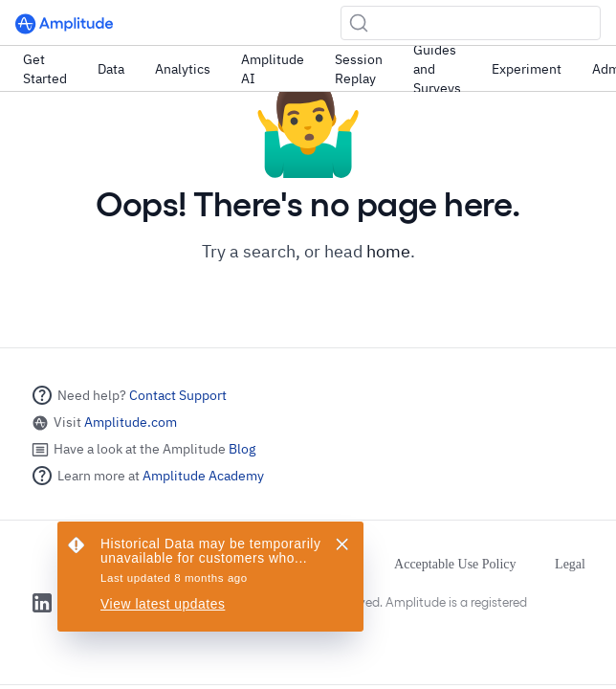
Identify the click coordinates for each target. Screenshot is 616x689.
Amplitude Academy (203, 476)
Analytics (183, 69)
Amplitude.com (131, 422)
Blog (242, 449)
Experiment (527, 69)
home (388, 251)
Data (111, 69)
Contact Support (178, 395)
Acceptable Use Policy (455, 564)
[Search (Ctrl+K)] (471, 23)
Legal (570, 564)
